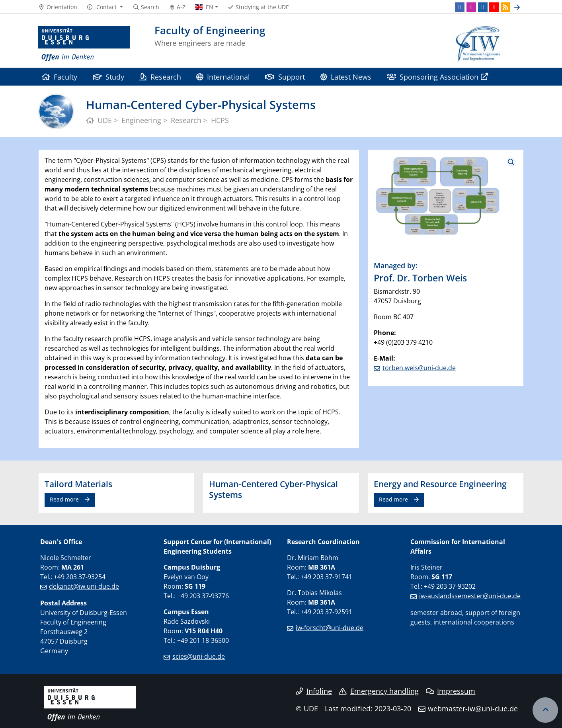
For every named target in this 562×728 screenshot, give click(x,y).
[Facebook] (460, 7)
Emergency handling (379, 691)
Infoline (314, 691)
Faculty (60, 77)
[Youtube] (494, 7)
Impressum (451, 691)
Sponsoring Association (433, 77)
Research (160, 77)
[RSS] (505, 7)
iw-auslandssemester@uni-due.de (470, 596)
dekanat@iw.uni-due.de (84, 586)
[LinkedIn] (483, 7)
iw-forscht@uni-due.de (330, 628)
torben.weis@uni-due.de (419, 368)
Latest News (346, 77)
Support (285, 77)
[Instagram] (471, 7)
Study (108, 77)
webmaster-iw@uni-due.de (473, 708)
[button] (105, 7)
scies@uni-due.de (199, 656)
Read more (64, 499)
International (223, 77)
